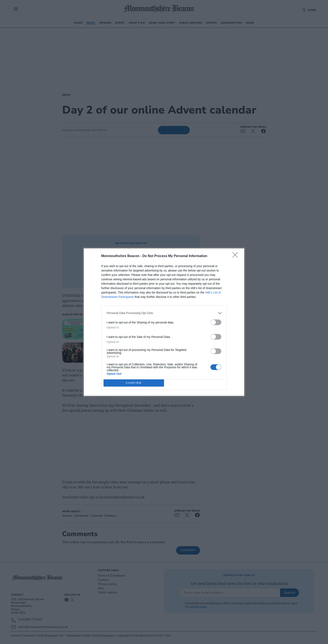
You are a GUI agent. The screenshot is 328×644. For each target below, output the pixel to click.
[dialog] (164, 322)
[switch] (216, 322)
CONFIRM (134, 383)
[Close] (236, 256)
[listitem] (164, 313)
